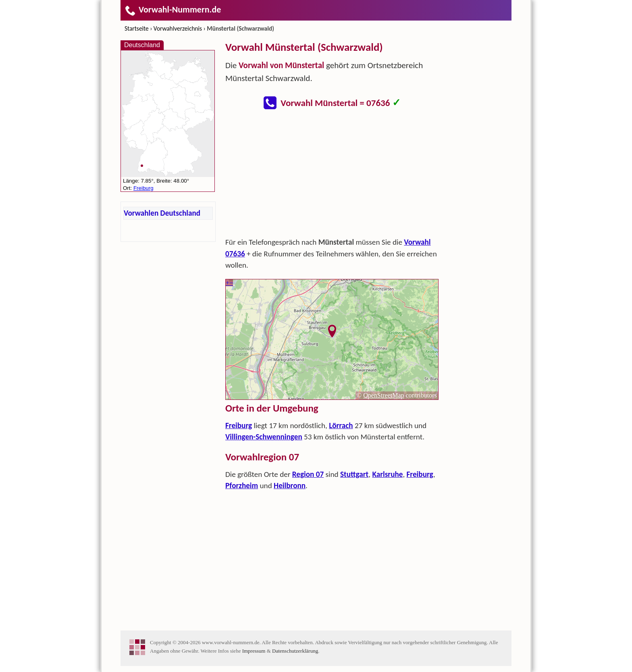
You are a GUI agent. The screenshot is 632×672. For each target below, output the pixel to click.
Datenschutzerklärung (295, 651)
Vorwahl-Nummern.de (173, 9)
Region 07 (308, 474)
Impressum (254, 651)
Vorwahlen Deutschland (162, 213)
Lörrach (341, 425)
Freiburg (239, 425)
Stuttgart (354, 474)
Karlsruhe (387, 474)
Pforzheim (242, 486)
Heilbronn (290, 486)
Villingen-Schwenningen (264, 437)
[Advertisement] (332, 176)
